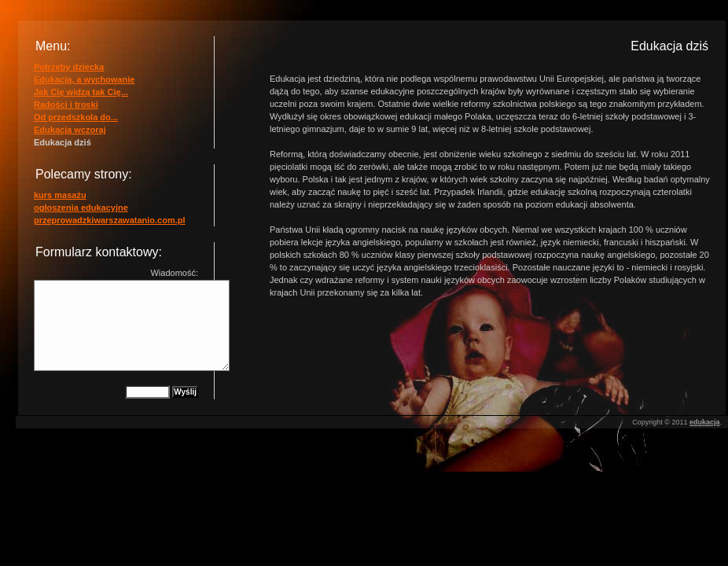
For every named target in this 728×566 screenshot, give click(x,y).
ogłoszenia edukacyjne (81, 208)
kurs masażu (60, 195)
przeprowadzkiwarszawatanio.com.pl (110, 220)
